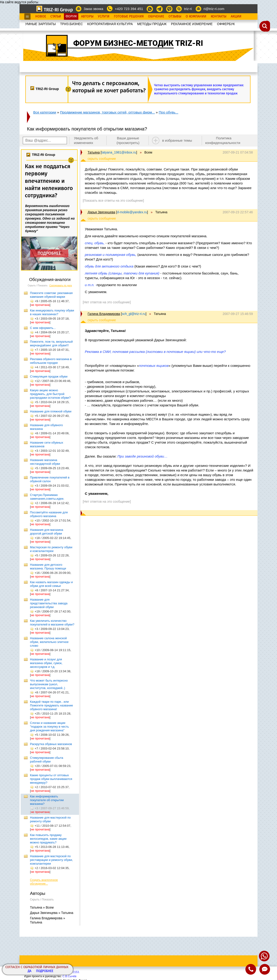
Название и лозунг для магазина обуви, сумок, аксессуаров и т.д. (46, 663)
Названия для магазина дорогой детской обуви (47, 532)
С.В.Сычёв (69, 976)
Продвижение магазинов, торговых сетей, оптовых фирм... (107, 112)
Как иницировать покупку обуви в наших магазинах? (52, 312)
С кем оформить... (43, 328)
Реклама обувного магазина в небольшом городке (51, 361)
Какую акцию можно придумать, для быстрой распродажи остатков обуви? (50, 394)
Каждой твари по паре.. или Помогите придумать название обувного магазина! (51, 705)
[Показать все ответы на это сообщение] (113, 201)
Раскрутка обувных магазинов (51, 744)
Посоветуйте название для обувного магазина (49, 514)
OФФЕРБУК (226, 24)
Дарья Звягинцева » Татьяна (52, 913)
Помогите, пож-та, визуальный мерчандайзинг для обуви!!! (51, 343)
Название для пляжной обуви (51, 411)
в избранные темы (177, 140)
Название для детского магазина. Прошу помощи (48, 567)
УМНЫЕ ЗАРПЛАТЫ (40, 24)
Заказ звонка (93, 9)
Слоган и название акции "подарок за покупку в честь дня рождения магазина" (49, 727)
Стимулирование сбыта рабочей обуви (47, 760)
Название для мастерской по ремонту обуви (50, 819)
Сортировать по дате (61, 286)
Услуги (104, 17)
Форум (71, 17)
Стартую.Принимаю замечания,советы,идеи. (47, 497)
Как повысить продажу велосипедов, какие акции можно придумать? (48, 839)
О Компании (196, 17)
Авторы (87, 17)
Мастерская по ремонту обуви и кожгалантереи (51, 549)
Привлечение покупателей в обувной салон (50, 479)
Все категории (45, 112)
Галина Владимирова (104, 314)
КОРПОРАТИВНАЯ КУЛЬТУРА (110, 24)
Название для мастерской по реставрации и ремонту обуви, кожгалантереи (51, 860)
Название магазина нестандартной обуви (45, 462)
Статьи (56, 17)
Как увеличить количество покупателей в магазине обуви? (52, 623)
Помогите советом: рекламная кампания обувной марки (51, 295)
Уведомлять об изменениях (86, 140)
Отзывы (175, 17)
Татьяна (94, 152)
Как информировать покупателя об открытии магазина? (47, 800)
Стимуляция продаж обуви (49, 376)
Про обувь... (168, 112)
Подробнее (45, 971)
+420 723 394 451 (129, 9)
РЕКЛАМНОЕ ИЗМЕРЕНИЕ (192, 24)
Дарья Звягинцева (101, 212)
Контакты (219, 17)
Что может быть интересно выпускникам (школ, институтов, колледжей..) (49, 684)
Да (30, 971)
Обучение (156, 17)
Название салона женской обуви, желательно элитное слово (49, 642)
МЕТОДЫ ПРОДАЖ (152, 24)
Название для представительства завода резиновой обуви (49, 603)
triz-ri (188, 9)
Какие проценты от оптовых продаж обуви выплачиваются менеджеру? (51, 779)
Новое (41, 17)
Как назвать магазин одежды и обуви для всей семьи (51, 584)
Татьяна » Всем (42, 907)
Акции (236, 17)
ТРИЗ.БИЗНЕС (72, 24)
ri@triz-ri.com (214, 9)
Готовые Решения (129, 17)
